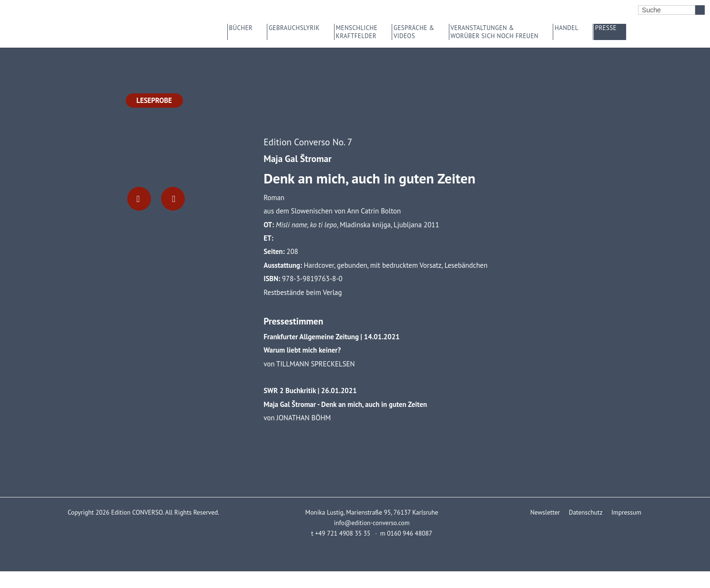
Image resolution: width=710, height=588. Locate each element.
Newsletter (545, 512)
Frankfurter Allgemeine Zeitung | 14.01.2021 (331, 337)
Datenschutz (585, 512)
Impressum (626, 512)
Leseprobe (154, 100)
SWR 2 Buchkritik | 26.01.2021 (310, 390)
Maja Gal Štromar (298, 158)
